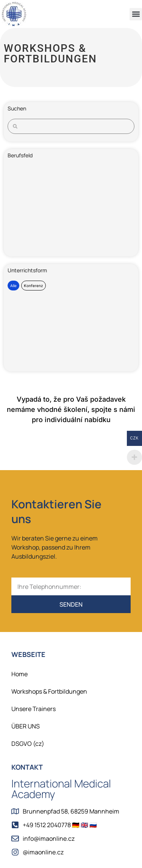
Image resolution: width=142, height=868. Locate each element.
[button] (136, 14)
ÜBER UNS (26, 726)
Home (20, 674)
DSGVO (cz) (28, 744)
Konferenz (34, 286)
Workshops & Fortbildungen (49, 691)
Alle (13, 286)
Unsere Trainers (34, 709)
